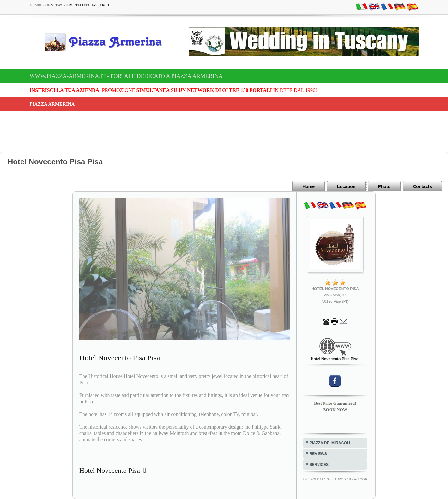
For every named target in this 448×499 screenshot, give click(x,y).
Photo (384, 186)
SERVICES (319, 465)
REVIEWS (318, 454)
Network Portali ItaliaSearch (80, 5)
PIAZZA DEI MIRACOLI (330, 443)
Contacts (422, 186)
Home (309, 186)
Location (346, 186)
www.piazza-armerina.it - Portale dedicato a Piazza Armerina (126, 76)
